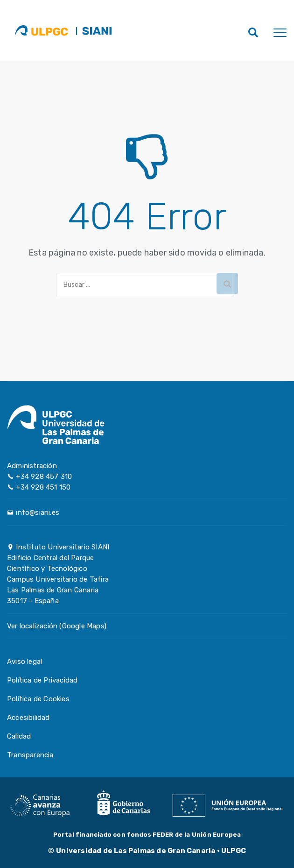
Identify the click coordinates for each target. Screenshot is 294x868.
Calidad (19, 736)
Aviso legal (24, 662)
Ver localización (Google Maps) (57, 626)
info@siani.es (38, 512)
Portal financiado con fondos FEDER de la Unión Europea (147, 835)
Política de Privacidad (42, 680)
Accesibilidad (28, 718)
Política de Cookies (38, 699)
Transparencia (30, 755)
